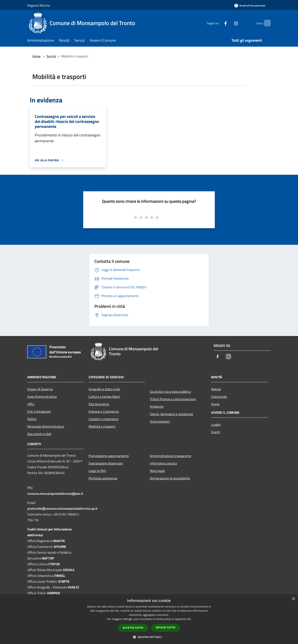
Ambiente (157, 406)
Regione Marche (39, 5)
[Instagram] (229, 23)
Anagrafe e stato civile (104, 389)
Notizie (216, 389)
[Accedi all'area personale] (250, 5)
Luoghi (216, 424)
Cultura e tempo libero (104, 397)
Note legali (157, 471)
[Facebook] (219, 23)
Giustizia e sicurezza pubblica (170, 392)
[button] (149, 637)
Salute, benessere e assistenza (171, 414)
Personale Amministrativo (46, 426)
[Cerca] (266, 23)
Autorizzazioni (160, 421)
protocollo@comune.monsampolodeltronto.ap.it (62, 508)
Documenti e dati (39, 434)
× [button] (293, 599)
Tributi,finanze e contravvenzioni (173, 399)
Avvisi (215, 404)
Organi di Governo (40, 389)
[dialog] (149, 619)
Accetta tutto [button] (133, 628)
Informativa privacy (163, 463)
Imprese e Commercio (104, 411)
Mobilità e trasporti (102, 426)
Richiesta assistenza (103, 478)
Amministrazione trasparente (171, 456)
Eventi (216, 432)
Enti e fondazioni (39, 411)
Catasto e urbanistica (103, 419)
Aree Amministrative (42, 397)
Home (36, 56)
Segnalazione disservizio (106, 463)
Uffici (31, 404)
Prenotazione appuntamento (109, 456)
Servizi (51, 56)
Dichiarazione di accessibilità (170, 478)
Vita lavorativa (99, 404)
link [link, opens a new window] (189, 619)
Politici (32, 419)
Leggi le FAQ (97, 471)
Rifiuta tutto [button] (166, 628)
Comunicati (219, 397)
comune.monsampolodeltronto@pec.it (55, 494)
